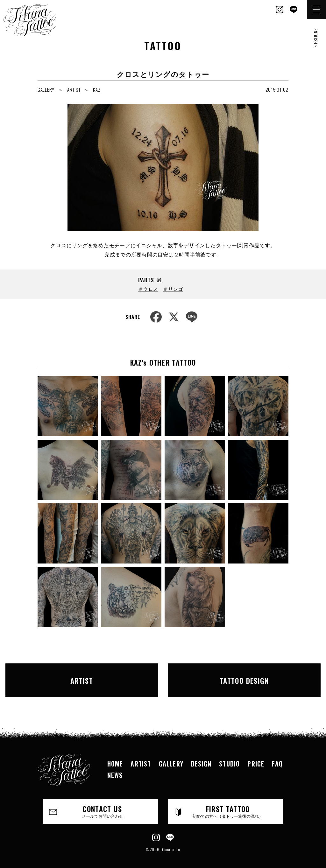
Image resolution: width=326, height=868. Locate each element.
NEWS (115, 767)
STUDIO (229, 755)
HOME (115, 755)
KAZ (97, 89)
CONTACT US (103, 803)
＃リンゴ (173, 289)
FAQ (277, 755)
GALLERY (46, 89)
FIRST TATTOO (228, 803)
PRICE (256, 755)
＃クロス (148, 289)
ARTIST (74, 89)
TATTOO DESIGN (230, 676)
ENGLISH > (316, 38)
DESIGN (201, 755)
